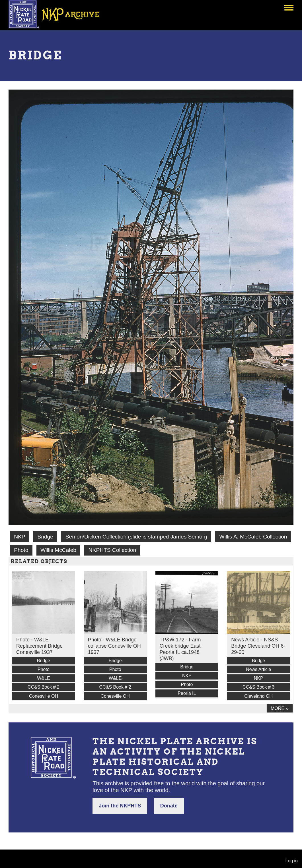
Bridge (45, 537)
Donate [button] (169, 806)
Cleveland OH (258, 696)
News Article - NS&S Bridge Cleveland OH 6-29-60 (258, 646)
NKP (19, 537)
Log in (291, 861)
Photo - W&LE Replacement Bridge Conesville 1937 (39, 646)
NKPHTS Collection (112, 550)
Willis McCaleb (58, 550)
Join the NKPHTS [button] (120, 806)
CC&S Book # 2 (44, 687)
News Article (258, 669)
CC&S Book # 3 (258, 687)
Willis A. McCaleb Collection (253, 537)
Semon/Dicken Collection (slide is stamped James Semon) (136, 537)
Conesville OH (44, 696)
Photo (21, 550)
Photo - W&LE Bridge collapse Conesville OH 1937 (114, 646)
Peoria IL (187, 693)
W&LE (43, 678)
